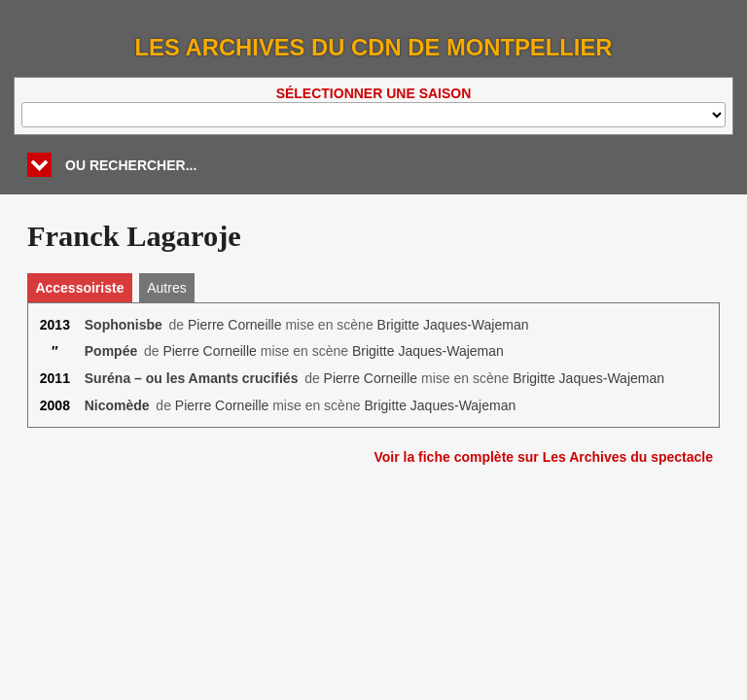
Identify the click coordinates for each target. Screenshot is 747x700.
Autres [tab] (166, 288)
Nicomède (117, 405)
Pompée (111, 351)
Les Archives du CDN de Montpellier (374, 47)
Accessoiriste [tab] (79, 288)
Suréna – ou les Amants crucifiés (192, 378)
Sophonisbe (124, 325)
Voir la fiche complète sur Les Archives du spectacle (543, 457)
